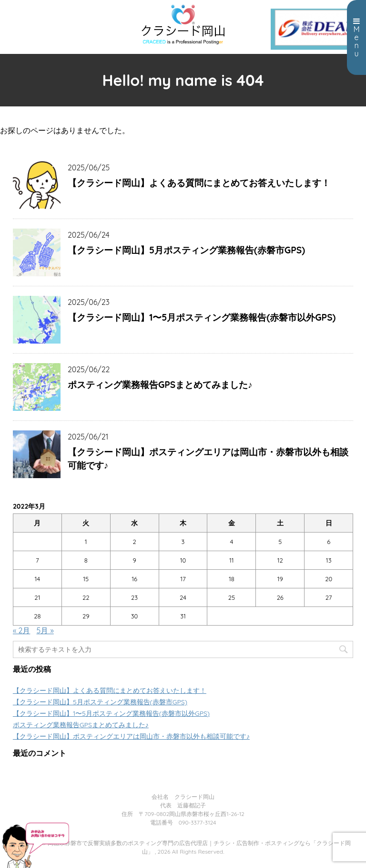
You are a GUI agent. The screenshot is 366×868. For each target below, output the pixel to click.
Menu (356, 38)
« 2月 (22, 630)
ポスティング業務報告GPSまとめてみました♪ (160, 385)
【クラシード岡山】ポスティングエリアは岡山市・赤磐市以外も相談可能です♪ (208, 459)
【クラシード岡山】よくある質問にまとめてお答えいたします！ (199, 183)
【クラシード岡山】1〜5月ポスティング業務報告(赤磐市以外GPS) (202, 317)
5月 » (45, 630)
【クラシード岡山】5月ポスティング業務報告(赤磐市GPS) (186, 250)
